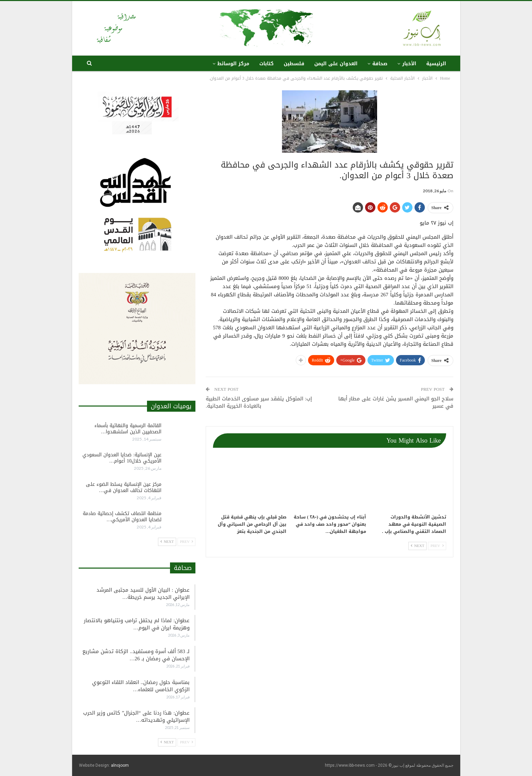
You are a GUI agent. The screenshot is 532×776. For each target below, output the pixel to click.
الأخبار (409, 64)
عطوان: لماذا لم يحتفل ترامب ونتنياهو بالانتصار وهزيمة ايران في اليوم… (137, 624)
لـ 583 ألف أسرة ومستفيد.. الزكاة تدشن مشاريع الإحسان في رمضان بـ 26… (136, 655)
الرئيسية (436, 64)
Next (417, 546)
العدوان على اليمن (336, 64)
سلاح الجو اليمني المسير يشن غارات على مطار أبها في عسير (396, 402)
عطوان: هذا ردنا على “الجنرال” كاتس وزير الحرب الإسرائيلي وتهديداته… (136, 716)
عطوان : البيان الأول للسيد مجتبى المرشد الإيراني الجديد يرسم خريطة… (143, 594)
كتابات (267, 64)
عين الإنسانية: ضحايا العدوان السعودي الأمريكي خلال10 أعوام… (122, 458)
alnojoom (120, 765)
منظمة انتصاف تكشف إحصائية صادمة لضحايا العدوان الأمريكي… (122, 517)
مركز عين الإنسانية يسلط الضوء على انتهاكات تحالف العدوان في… (124, 487)
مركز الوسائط (233, 64)
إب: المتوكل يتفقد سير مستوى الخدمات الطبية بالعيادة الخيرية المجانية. (259, 402)
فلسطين (294, 64)
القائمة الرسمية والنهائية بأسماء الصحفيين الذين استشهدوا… (128, 429)
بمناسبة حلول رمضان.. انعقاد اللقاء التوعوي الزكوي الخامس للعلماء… (141, 686)
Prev (437, 546)
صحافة (380, 64)
